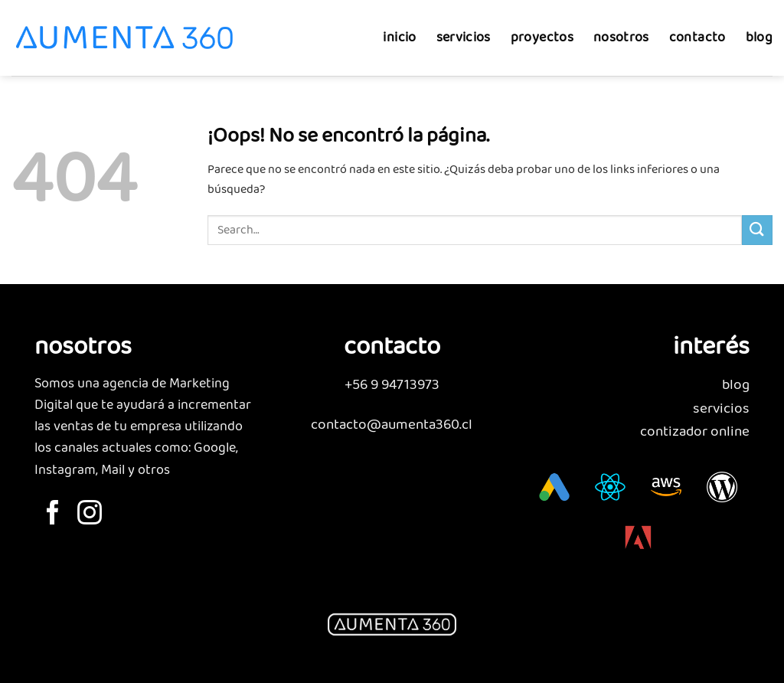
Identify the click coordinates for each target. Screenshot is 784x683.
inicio (399, 29)
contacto (697, 29)
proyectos (542, 29)
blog (759, 29)
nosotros (621, 29)
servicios (464, 29)
